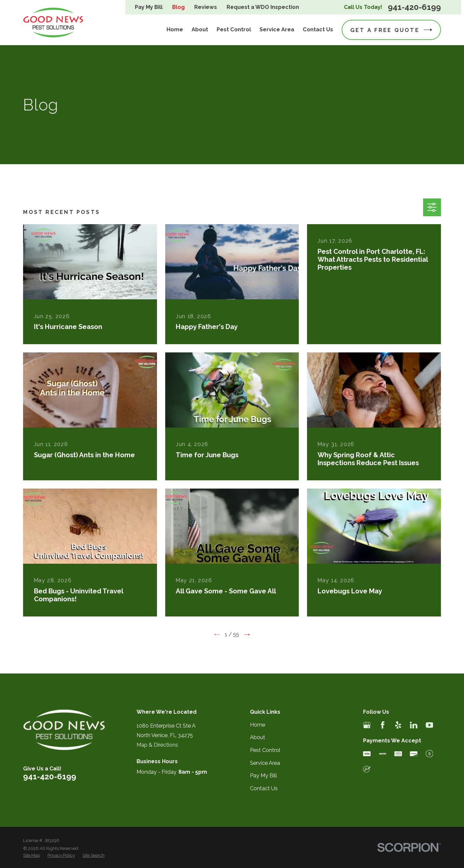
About (258, 737)
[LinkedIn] (414, 725)
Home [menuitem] (175, 30)
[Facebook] (383, 725)
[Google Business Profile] (367, 725)
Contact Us (264, 788)
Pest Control (265, 750)
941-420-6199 (414, 7)
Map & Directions (157, 745)
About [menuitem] (200, 30)
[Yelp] (398, 725)
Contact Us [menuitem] (318, 30)
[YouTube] (430, 725)
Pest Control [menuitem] (234, 30)
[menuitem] (31, 855)
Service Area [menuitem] (277, 30)
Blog (178, 7)
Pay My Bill (149, 7)
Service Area (265, 763)
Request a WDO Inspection (263, 7)
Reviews (206, 7)
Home (258, 725)
